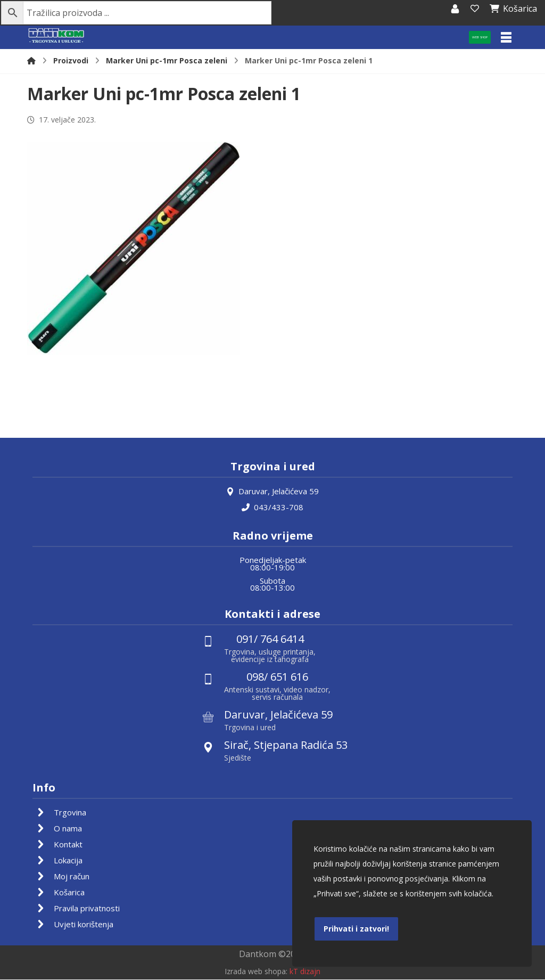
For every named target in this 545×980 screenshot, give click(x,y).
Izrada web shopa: (256, 972)
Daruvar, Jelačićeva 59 (272, 491)
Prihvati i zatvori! (356, 929)
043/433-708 (272, 507)
